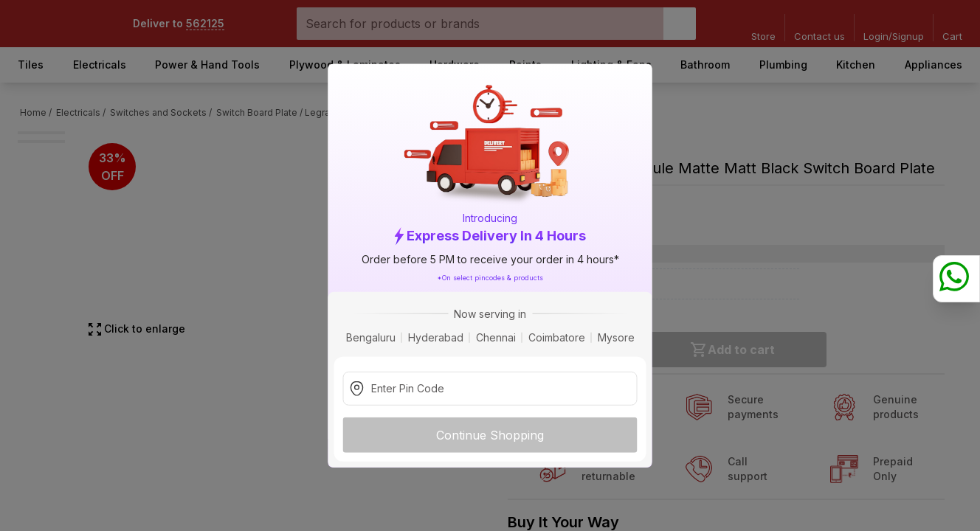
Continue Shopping (490, 434)
